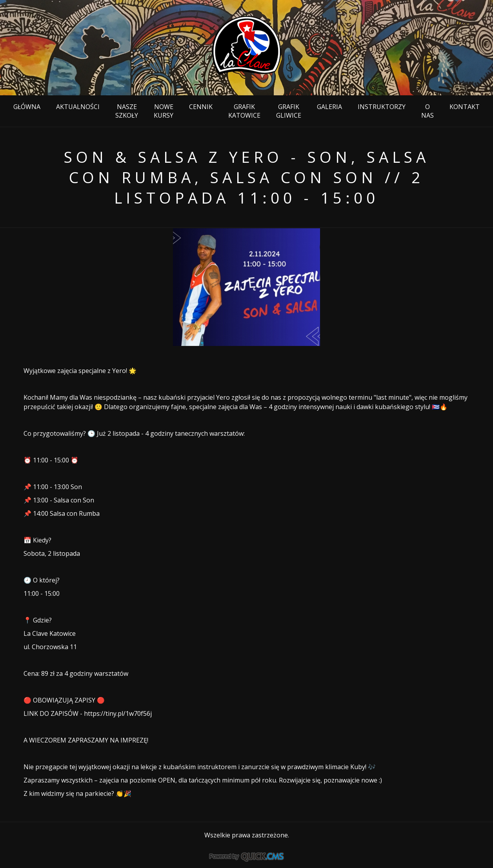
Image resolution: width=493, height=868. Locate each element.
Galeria (329, 107)
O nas (428, 111)
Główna (27, 107)
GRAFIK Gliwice (289, 111)
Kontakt (465, 107)
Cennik (201, 107)
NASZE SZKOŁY (127, 111)
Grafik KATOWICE (244, 111)
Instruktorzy (382, 107)
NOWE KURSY (164, 111)
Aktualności (78, 107)
